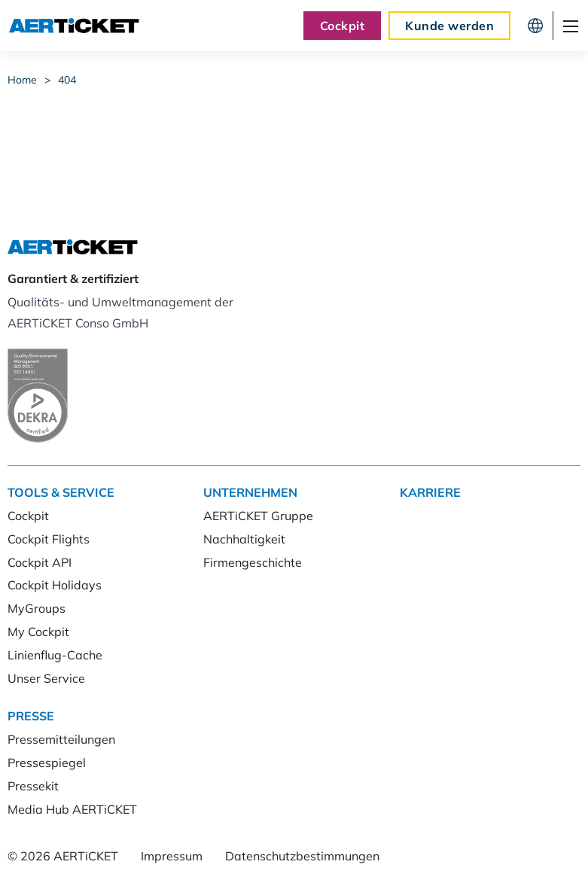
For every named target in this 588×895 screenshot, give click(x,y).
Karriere (430, 492)
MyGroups (37, 608)
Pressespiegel (47, 763)
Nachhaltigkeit (244, 539)
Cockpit (342, 26)
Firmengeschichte (253, 562)
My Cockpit (38, 632)
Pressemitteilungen (61, 739)
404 (67, 80)
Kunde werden (449, 26)
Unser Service (46, 678)
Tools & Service (61, 492)
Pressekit (33, 786)
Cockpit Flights (49, 539)
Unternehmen (250, 492)
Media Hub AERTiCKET (72, 809)
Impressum (172, 856)
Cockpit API (40, 562)
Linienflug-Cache (55, 655)
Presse (31, 716)
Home (22, 80)
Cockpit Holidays (55, 585)
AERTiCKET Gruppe (258, 516)
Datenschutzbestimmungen (302, 856)
